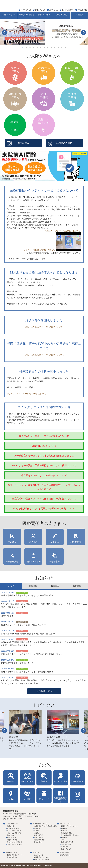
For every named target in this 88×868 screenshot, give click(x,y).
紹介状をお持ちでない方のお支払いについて (44, 475)
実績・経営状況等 (67, 842)
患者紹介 (12, 542)
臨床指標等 (65, 847)
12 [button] (62, 48)
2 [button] (26, 48)
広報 (62, 840)
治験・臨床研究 (66, 844)
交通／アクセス (40, 10)
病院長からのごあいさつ (69, 826)
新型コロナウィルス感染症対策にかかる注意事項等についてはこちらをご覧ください (44, 487)
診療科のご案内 (44, 15)
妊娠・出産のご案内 (14, 831)
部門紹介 (64, 831)
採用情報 (79, 15)
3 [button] (30, 48)
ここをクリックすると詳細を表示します (27, 259)
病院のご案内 (62, 15)
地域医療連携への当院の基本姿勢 (45, 826)
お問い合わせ (54, 10)
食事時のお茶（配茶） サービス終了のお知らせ (44, 436)
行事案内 (55, 586)
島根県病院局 (65, 855)
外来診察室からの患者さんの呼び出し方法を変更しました (44, 456)
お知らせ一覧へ (44, 691)
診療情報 (33, 586)
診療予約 (33, 542)
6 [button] (41, 48)
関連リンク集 (82, 10)
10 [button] (55, 48)
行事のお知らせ (26, 10)
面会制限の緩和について (44, 446)
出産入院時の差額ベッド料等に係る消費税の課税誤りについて (44, 499)
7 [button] (44, 48)
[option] (44, 32)
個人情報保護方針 (68, 10)
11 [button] (58, 48)
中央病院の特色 (66, 833)
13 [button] (65, 48)
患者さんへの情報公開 (15, 842)
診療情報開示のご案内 (15, 844)
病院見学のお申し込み (42, 857)
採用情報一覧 (38, 855)
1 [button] (23, 48)
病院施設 (64, 838)
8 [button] (48, 48)
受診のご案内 (12, 826)
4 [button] (34, 48)
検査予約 (55, 542)
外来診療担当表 (12, 857)
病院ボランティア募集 (42, 859)
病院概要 (64, 828)
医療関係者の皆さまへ (26, 16)
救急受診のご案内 (13, 828)
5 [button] (37, 48)
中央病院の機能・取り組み (70, 835)
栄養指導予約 (76, 542)
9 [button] (51, 48)
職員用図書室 (65, 852)
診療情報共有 (12, 562)
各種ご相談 (11, 835)
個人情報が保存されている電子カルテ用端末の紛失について (44, 509)
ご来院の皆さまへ (9, 15)
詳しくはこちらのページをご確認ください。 (44, 327)
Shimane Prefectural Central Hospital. (24, 865)
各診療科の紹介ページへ (15, 855)
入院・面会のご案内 (14, 833)
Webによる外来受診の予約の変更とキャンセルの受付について (44, 465)
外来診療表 (24, 143)
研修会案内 (55, 562)
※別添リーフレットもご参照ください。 (63, 231)
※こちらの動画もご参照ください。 (52, 250)
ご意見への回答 (12, 840)
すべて (11, 586)
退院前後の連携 (33, 562)
